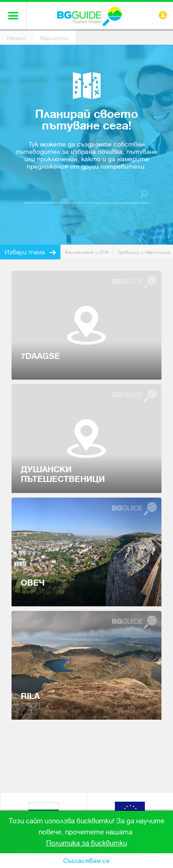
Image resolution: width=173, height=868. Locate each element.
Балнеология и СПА (87, 252)
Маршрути (54, 38)
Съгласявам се (86, 861)
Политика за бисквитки (86, 843)
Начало (16, 38)
